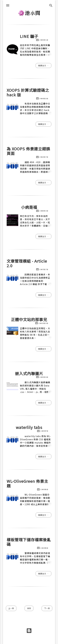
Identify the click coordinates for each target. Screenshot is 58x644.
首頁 (29, 608)
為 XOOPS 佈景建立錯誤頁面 (28, 151)
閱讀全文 (43, 65)
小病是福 (29, 207)
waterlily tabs (29, 427)
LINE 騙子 (29, 36)
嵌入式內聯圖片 (29, 373)
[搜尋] (51, 6)
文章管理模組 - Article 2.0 (27, 263)
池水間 (29, 13)
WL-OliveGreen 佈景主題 (27, 483)
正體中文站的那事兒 (29, 319)
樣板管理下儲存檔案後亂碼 (29, 542)
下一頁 (47, 608)
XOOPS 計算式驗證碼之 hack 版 (28, 92)
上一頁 (11, 608)
